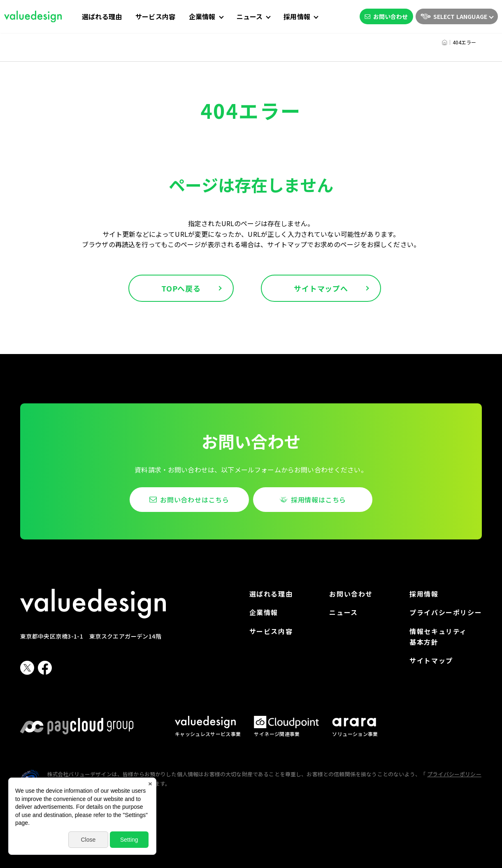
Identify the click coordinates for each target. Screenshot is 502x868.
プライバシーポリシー (446, 612)
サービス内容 (155, 16)
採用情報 (424, 594)
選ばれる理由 (102, 16)
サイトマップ (431, 660)
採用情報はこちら (318, 500)
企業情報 (264, 612)
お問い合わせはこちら (195, 500)
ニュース (343, 612)
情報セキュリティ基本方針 (438, 637)
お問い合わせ (386, 16)
